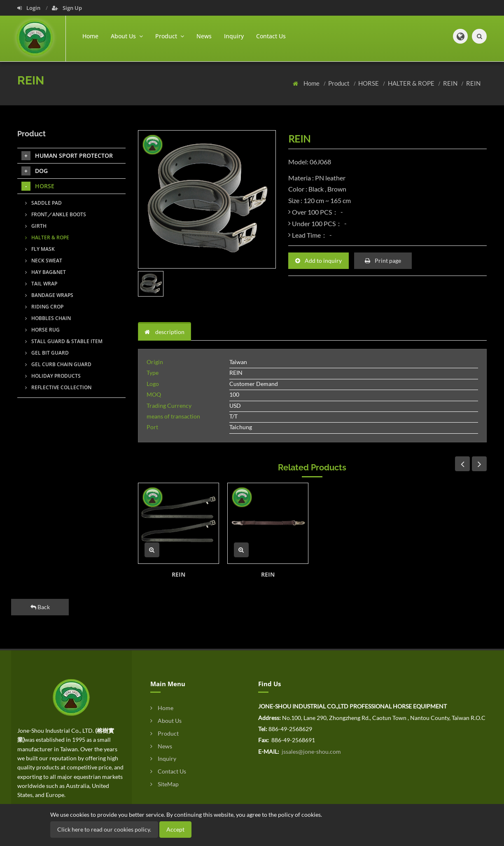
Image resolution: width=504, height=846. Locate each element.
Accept (175, 829)
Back (40, 607)
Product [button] (170, 36)
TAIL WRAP (41, 284)
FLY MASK (40, 249)
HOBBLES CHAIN (48, 318)
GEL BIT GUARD (47, 353)
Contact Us (271, 36)
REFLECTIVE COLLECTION (58, 387)
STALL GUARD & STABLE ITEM (64, 341)
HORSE (369, 83)
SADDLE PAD (43, 203)
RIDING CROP (44, 307)
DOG (35, 171)
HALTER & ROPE (412, 83)
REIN (451, 83)
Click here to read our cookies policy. (104, 829)
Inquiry (234, 36)
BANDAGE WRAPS (49, 295)
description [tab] (164, 332)
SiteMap (164, 784)
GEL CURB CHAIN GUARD (58, 364)
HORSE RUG (42, 330)
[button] (460, 36)
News (204, 36)
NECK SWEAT (44, 261)
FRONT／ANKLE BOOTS (56, 214)
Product (339, 83)
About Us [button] (127, 36)
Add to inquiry (318, 261)
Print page (383, 261)
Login (29, 8)
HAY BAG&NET (45, 272)
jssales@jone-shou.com (311, 751)
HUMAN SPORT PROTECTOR (67, 156)
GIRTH (36, 226)
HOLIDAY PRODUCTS (53, 376)
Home (90, 36)
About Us (166, 721)
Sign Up (67, 8)
